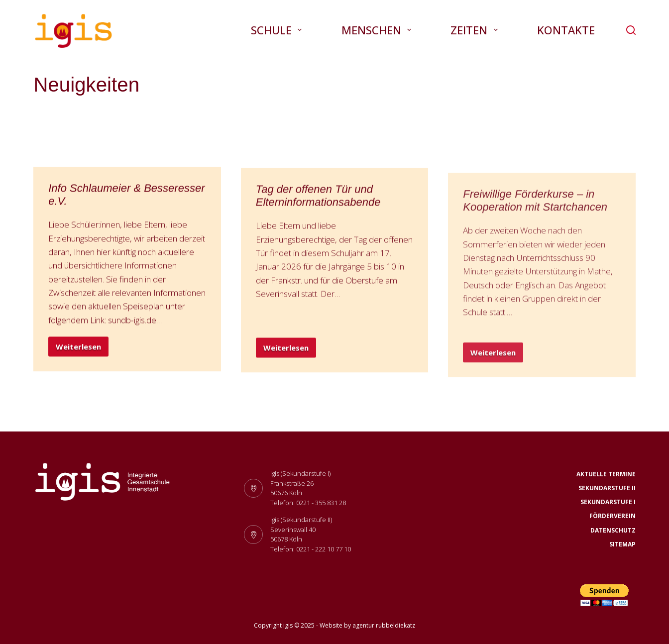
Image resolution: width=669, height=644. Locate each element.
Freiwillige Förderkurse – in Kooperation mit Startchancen (535, 212)
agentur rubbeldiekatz (384, 625)
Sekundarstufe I (608, 502)
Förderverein (613, 516)
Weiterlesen (82, 349)
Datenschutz (613, 531)
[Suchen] (631, 30)
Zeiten (476, 30)
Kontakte (566, 30)
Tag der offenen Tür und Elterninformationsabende (318, 198)
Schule (278, 30)
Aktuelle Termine (606, 474)
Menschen (378, 30)
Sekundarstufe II (607, 488)
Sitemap (622, 544)
